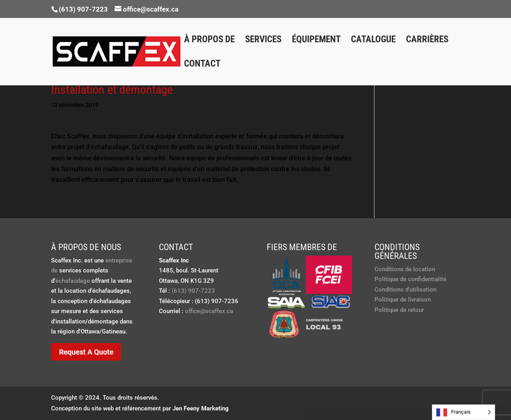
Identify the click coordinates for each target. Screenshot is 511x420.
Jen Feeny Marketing (201, 408)
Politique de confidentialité (410, 279)
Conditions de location (405, 269)
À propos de (209, 41)
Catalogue (373, 41)
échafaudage (73, 281)
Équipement (316, 41)
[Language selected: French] (463, 412)
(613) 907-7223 (83, 9)
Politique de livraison (403, 300)
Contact (202, 65)
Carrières (427, 41)
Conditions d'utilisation (405, 290)
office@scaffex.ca (209, 311)
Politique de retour (399, 310)
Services (263, 41)
